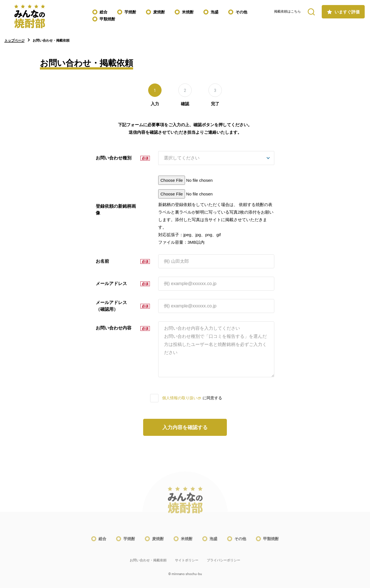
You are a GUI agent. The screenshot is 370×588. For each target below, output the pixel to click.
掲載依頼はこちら (287, 11)
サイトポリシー (187, 564)
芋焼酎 (130, 12)
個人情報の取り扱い (181, 398)
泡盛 (215, 12)
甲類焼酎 (107, 19)
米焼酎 (188, 12)
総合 (104, 12)
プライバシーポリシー (224, 564)
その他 (241, 12)
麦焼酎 (159, 12)
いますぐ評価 (347, 12)
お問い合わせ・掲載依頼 (148, 564)
